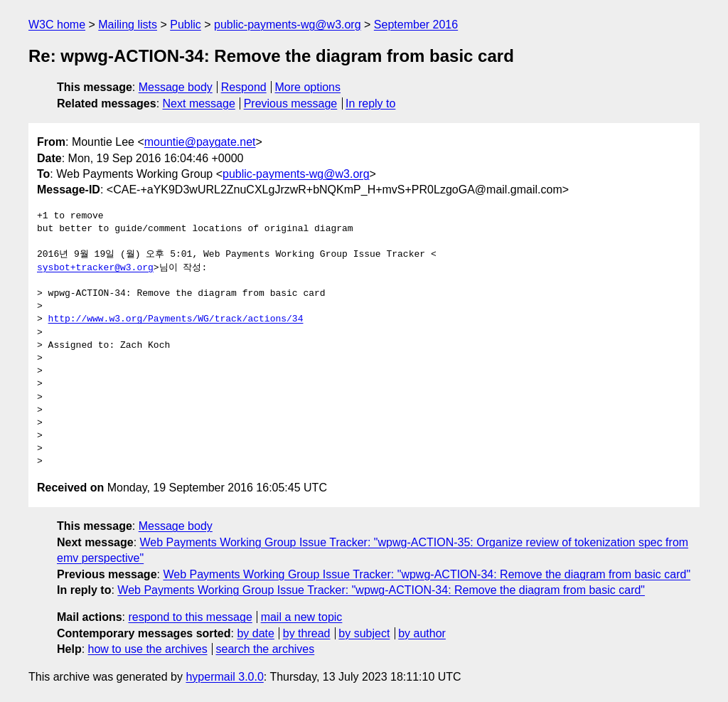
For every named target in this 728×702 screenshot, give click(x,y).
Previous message (291, 103)
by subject (364, 633)
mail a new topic (302, 617)
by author (422, 633)
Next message (199, 103)
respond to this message (190, 617)
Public (186, 25)
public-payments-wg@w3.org (288, 25)
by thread (307, 633)
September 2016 (416, 25)
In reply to (370, 103)
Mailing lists (128, 25)
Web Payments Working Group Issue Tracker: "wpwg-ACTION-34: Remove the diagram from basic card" (427, 574)
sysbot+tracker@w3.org (95, 268)
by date (255, 633)
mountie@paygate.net (200, 142)
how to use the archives (148, 649)
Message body (176, 87)
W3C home (57, 25)
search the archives (266, 649)
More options (308, 87)
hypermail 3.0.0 (224, 677)
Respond (244, 87)
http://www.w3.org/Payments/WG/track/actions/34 (176, 319)
